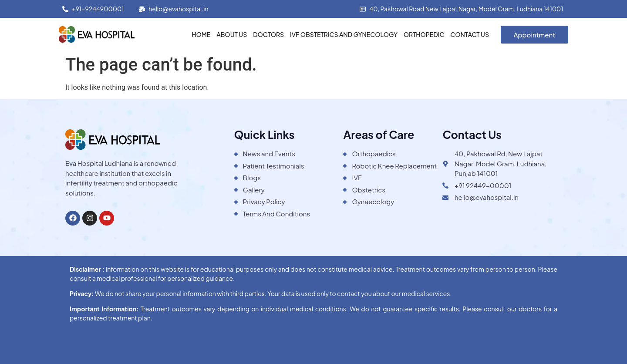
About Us (232, 34)
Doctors (268, 34)
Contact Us (470, 34)
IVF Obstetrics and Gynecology (344, 34)
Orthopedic (424, 34)
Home (201, 34)
